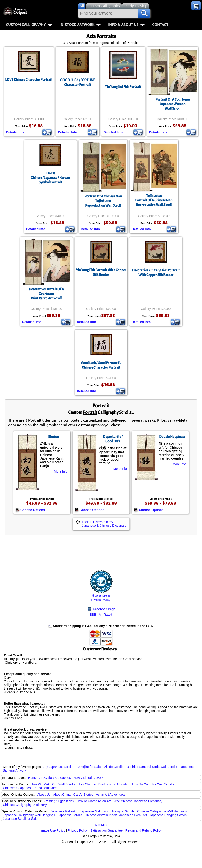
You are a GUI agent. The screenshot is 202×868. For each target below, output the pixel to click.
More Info (61, 471)
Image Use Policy (53, 830)
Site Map (101, 825)
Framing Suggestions (59, 801)
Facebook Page (101, 609)
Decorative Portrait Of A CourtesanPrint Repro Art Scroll (46, 294)
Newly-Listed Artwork (88, 778)
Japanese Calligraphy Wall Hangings (29, 815)
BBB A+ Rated (101, 615)
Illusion (53, 437)
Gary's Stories (83, 795)
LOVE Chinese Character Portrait (29, 80)
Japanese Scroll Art (133, 815)
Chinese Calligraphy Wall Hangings (162, 811)
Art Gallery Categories (55, 778)
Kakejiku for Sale (89, 767)
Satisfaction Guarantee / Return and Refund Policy (126, 830)
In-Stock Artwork (80, 25)
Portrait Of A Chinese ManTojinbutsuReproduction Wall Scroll (103, 201)
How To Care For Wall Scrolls (153, 784)
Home (32, 778)
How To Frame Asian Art (93, 801)
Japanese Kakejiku (64, 811)
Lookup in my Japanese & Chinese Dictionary (104, 524)
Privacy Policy (78, 830)
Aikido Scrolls (114, 767)
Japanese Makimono (95, 811)
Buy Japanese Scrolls (58, 767)
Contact (160, 25)
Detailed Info (16, 132)
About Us (44, 795)
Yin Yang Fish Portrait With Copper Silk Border (101, 272)
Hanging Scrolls (123, 811)
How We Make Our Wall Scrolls (53, 784)
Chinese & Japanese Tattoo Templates (30, 788)
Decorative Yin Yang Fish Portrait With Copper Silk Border (156, 273)
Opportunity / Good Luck (113, 439)
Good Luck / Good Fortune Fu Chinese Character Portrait (101, 365)
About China (62, 795)
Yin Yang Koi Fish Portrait (123, 87)
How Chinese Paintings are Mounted (104, 784)
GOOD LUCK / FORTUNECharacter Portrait (78, 82)
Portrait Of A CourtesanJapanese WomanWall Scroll (173, 104)
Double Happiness (172, 437)
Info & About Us (126, 25)
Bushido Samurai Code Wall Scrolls (152, 767)
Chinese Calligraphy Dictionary (25, 805)
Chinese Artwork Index (101, 815)
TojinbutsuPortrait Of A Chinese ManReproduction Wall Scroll (154, 200)
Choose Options (30, 510)
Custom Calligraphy (29, 25)
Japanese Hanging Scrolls (168, 815)
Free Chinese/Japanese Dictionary (138, 801)
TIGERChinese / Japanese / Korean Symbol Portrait (50, 178)
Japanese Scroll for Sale (20, 819)
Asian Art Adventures (111, 795)
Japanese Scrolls (70, 815)
